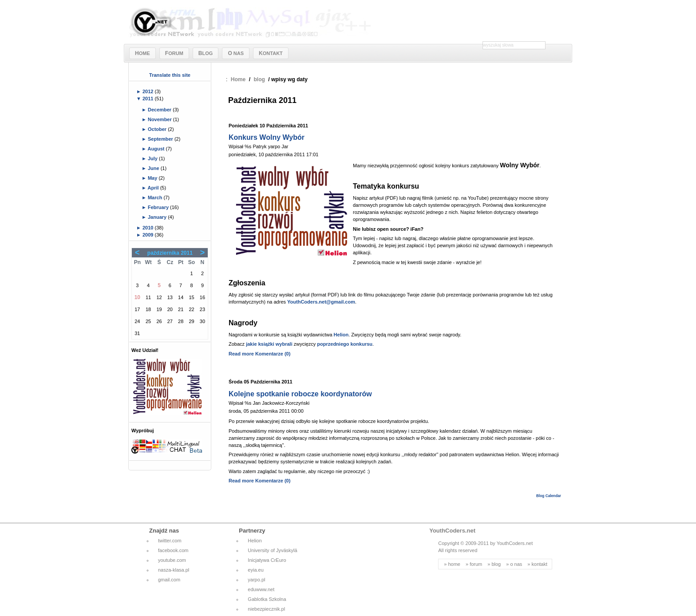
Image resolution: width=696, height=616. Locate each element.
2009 (149, 235)
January (158, 217)
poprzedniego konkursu (345, 344)
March (156, 197)
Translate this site (170, 75)
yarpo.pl (256, 580)
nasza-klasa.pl (174, 570)
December (160, 110)
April (154, 188)
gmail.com (169, 580)
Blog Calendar (549, 496)
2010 (149, 228)
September (161, 139)
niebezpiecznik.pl (266, 609)
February (159, 207)
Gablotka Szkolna (267, 599)
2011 (149, 99)
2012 (149, 91)
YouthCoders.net (452, 531)
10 (137, 297)
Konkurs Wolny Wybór (267, 137)
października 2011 (170, 253)
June (154, 168)
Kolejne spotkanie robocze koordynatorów (300, 394)
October (158, 129)
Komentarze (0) (273, 354)
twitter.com (170, 541)
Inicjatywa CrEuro (267, 560)
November (160, 119)
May (153, 178)
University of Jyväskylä (272, 550)
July (153, 158)
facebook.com (173, 550)
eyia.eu (255, 570)
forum (476, 564)
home (454, 564)
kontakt (540, 564)
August (157, 149)
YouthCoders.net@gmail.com (321, 302)
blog (259, 79)
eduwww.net (261, 589)
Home (238, 79)
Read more (241, 354)
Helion (341, 335)
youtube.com (172, 560)
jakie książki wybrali (269, 344)
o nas (516, 564)
